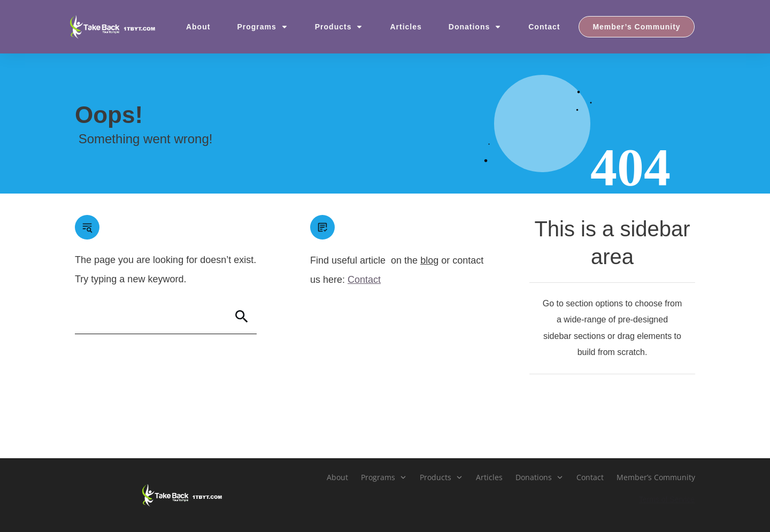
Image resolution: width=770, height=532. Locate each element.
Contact (364, 280)
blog (429, 260)
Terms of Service (667, 499)
